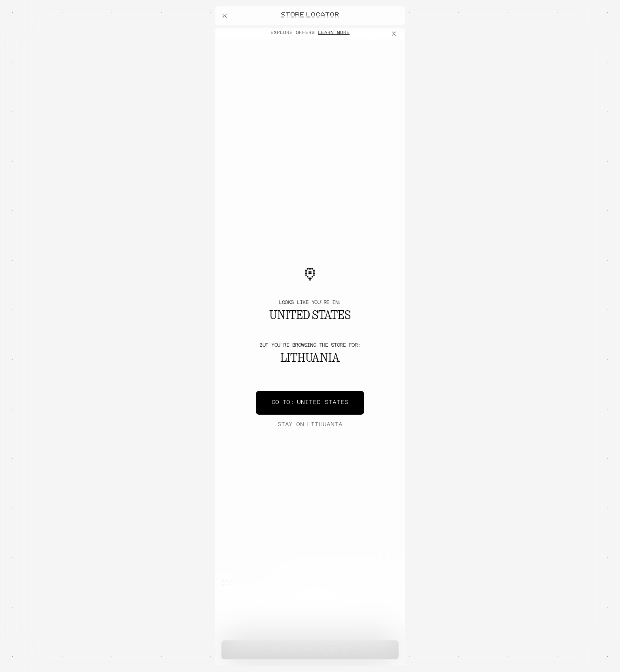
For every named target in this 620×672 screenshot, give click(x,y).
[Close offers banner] (395, 34)
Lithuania (310, 425)
